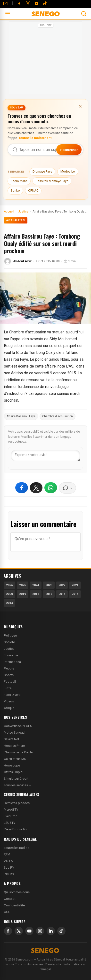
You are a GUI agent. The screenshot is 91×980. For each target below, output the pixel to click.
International (13, 662)
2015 (75, 594)
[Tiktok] (45, 3)
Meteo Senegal (15, 733)
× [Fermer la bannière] (80, 106)
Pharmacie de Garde (18, 752)
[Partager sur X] (36, 488)
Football (10, 682)
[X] (19, 931)
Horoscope (12, 765)
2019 (23, 594)
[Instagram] (40, 931)
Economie (11, 655)
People (9, 668)
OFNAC (33, 190)
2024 (36, 585)
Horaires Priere (14, 746)
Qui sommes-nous (17, 892)
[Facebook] (19, 3)
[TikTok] (61, 931)
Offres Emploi (14, 772)
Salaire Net (12, 739)
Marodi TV (11, 810)
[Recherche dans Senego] (45, 150)
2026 (9, 585)
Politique (10, 636)
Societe (9, 642)
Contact (10, 899)
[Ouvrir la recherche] (84, 14)
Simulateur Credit (16, 779)
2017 (49, 594)
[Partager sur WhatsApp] (51, 488)
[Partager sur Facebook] (22, 488)
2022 (62, 585)
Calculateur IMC (15, 759)
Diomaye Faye (42, 171)
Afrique (9, 708)
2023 (49, 585)
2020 (9, 594)
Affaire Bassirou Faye (21, 416)
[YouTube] (36, 3)
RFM (7, 854)
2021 (75, 585)
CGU (7, 912)
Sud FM (9, 868)
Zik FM (9, 861)
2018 (36, 594)
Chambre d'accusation (58, 416)
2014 (9, 603)
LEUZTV (10, 823)
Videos (9, 701)
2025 (23, 585)
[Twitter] (28, 3)
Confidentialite (14, 905)
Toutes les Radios (17, 848)
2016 (62, 594)
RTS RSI (9, 874)
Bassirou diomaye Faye (52, 181)
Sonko (15, 190)
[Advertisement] (46, 59)
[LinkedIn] (51, 931)
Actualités (16, 220)
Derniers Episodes (17, 803)
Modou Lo (68, 171)
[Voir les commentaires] (67, 488)
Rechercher (69, 150)
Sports (9, 675)
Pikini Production (16, 829)
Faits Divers (12, 695)
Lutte (8, 688)
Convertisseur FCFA (18, 726)
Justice (9, 649)
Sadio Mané (19, 181)
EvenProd (11, 816)
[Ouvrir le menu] (8, 14)
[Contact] (5, 3)
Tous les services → (18, 785)
